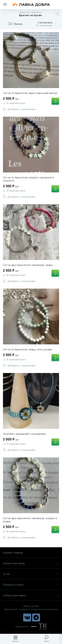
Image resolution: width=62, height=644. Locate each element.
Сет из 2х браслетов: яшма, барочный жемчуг (30, 93)
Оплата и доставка (31, 595)
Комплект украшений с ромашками (24, 434)
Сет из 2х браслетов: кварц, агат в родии (28, 349)
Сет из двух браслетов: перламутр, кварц (28, 265)
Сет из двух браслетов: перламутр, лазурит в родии (30, 520)
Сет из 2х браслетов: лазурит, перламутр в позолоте (29, 179)
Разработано (31, 627)
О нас (31, 574)
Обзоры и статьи (31, 585)
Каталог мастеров (31, 563)
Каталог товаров (31, 553)
